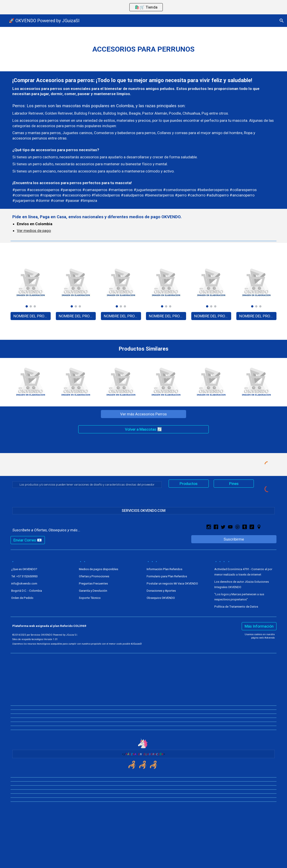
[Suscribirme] (234, 539)
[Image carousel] (31, 285)
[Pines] (234, 484)
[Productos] (189, 484)
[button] (282, 21)
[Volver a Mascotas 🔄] (143, 429)
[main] (143, 49)
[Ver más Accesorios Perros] (143, 414)
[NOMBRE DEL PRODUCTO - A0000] (31, 316)
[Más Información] (259, 626)
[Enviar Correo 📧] (28, 540)
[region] (143, 7)
